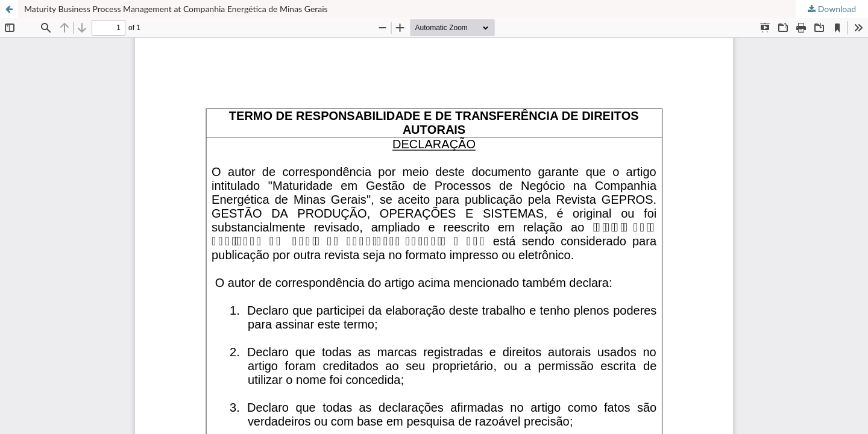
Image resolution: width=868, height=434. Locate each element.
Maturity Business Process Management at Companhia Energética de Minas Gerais (176, 9)
